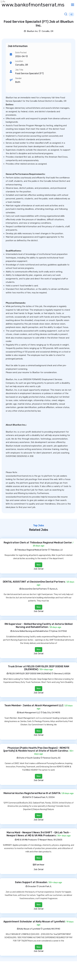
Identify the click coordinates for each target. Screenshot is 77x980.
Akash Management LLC (29, 713)
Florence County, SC (52, 758)
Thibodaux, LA (56, 550)
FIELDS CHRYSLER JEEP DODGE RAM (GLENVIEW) (29, 674)
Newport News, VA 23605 (51, 840)
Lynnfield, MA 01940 (51, 929)
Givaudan (31, 886)
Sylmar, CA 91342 (59, 631)
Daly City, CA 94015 (52, 713)
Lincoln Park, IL (45, 886)
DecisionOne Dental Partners (33, 589)
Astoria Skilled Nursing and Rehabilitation (29, 631)
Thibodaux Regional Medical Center (31, 550)
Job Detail (38, 569)
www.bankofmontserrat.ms (33, 5)
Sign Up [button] (71, 14)
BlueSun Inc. (31, 31)
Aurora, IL (54, 589)
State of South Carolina (28, 758)
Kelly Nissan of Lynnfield (28, 929)
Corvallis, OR (47, 31)
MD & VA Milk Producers (26, 840)
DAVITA (27, 797)
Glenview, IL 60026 (62, 674)
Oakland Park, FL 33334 (44, 797)
